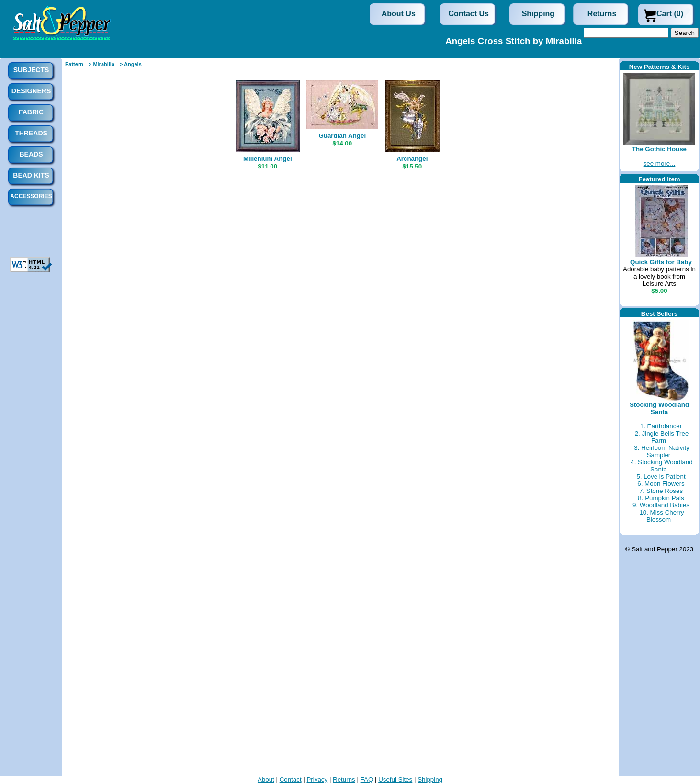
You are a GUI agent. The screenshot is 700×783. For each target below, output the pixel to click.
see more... (660, 163)
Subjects (31, 70)
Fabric (31, 112)
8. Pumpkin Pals (661, 498)
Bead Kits (31, 175)
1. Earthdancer (661, 426)
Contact (291, 779)
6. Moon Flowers (661, 484)
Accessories (31, 196)
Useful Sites (395, 779)
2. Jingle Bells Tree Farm (662, 437)
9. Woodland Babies (661, 505)
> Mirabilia (102, 64)
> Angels (131, 64)
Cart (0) (670, 14)
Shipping (538, 14)
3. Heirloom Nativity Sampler (662, 451)
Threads (31, 133)
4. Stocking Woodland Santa (661, 466)
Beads (31, 154)
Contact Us (469, 14)
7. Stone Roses (661, 491)
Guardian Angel (342, 136)
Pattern (74, 64)
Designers (31, 91)
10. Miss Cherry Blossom (661, 516)
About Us (399, 14)
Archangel (412, 159)
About (266, 779)
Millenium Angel (268, 159)
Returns (602, 14)
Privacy (317, 779)
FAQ (367, 779)
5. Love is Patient (661, 476)
